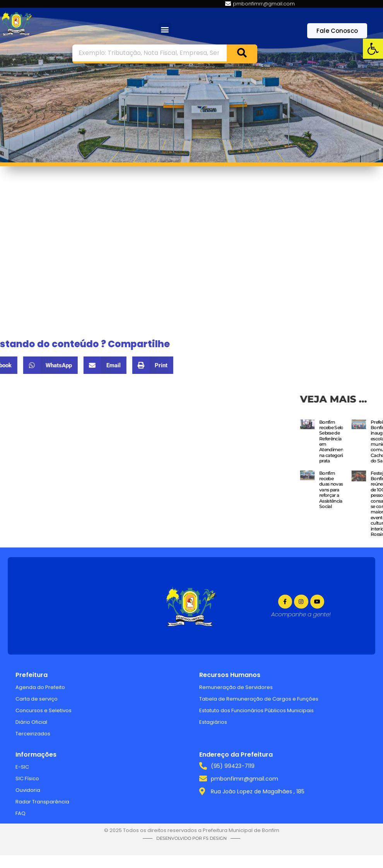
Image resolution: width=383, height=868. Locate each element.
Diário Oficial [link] (31, 722)
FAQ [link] (21, 813)
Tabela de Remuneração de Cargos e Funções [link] (259, 699)
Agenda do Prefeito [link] (40, 687)
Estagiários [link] (213, 722)
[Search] (242, 53)
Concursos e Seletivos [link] (44, 710)
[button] (165, 30)
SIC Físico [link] (27, 778)
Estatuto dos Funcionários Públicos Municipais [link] (256, 710)
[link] (373, 49)
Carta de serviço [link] (37, 699)
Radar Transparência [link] (42, 802)
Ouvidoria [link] (28, 790)
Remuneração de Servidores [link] (236, 687)
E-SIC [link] (22, 767)
